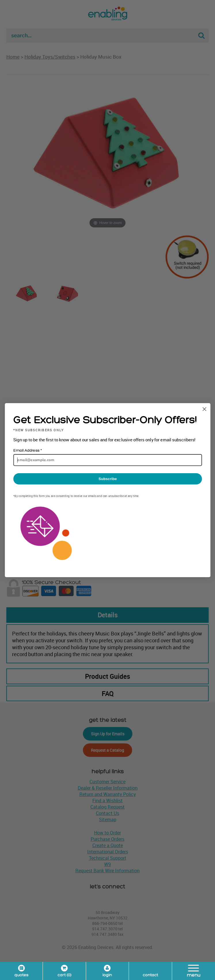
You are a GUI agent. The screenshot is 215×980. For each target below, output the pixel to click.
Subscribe (108, 479)
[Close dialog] (204, 409)
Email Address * (27, 451)
